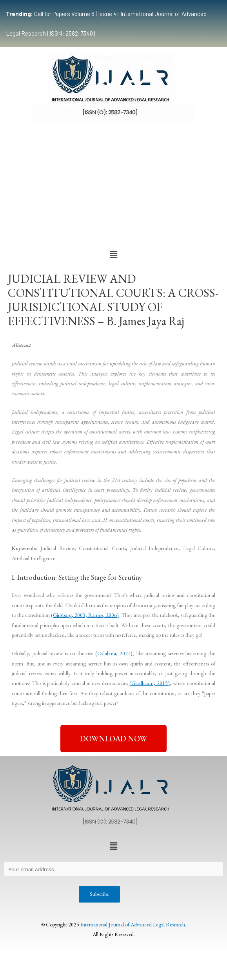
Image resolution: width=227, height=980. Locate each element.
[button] (113, 255)
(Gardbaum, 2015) (150, 683)
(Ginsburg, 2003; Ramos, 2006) (85, 615)
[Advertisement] (113, 185)
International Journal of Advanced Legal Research (133, 924)
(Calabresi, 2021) (114, 653)
